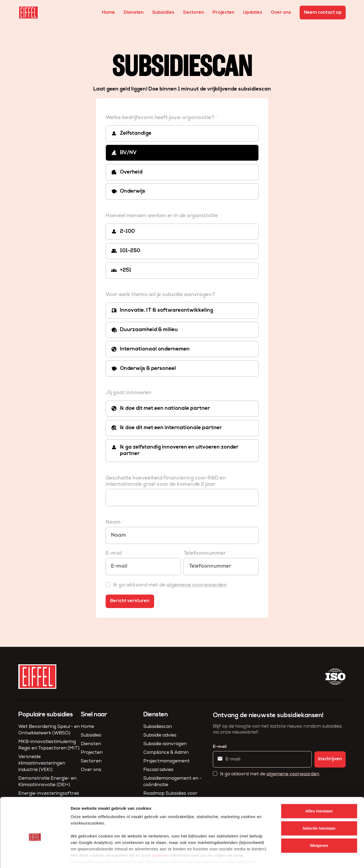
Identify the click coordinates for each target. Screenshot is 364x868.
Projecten (223, 13)
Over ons (281, 13)
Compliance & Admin (166, 753)
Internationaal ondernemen (155, 349)
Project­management (167, 761)
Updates (253, 13)
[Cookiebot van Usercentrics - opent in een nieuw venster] (35, 857)
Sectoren (193, 13)
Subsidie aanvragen (165, 744)
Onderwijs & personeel (148, 369)
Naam (114, 522)
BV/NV (128, 153)
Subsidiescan (158, 727)
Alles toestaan (319, 785)
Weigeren (319, 820)
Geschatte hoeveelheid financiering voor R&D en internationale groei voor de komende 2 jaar (166, 482)
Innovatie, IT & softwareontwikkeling (167, 310)
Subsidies (163, 13)
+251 (126, 270)
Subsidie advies (160, 736)
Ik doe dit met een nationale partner (165, 409)
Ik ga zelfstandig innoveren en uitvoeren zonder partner (179, 451)
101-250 (130, 251)
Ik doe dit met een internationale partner (171, 428)
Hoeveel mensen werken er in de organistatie (162, 216)
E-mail (114, 553)
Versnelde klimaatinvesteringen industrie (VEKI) (42, 764)
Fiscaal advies (158, 770)
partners (161, 830)
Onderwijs (133, 191)
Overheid (131, 172)
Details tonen (291, 857)
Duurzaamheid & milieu (149, 330)
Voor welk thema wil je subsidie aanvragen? (161, 295)
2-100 (127, 232)
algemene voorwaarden (197, 585)
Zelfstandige (136, 133)
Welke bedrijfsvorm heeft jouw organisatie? (161, 118)
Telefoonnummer (205, 553)
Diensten (134, 13)
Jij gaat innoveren (129, 393)
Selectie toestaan (319, 803)
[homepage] (28, 13)
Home (108, 13)
